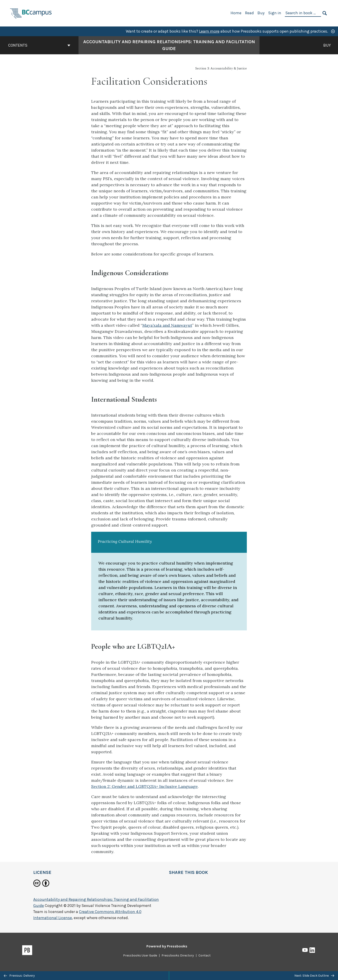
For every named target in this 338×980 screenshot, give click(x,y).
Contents (39, 45)
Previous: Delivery (19, 976)
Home (236, 13)
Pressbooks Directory (178, 955)
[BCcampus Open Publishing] (31, 13)
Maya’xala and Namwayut (167, 325)
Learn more (209, 31)
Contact (205, 955)
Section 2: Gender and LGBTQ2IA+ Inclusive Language (144, 786)
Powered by (167, 946)
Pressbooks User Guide (140, 955)
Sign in (275, 13)
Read (249, 13)
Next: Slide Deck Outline (314, 976)
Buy (261, 13)
